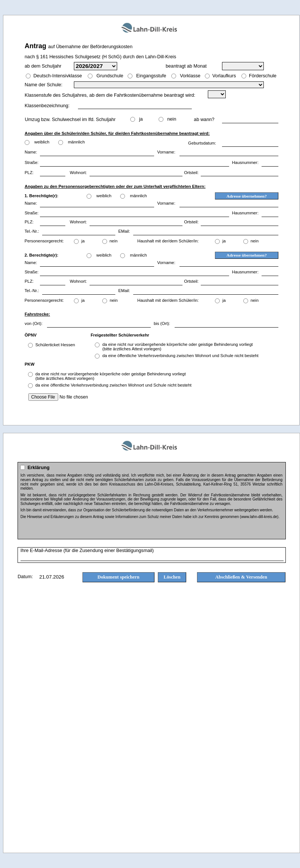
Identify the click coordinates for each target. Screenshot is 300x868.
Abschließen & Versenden (241, 577)
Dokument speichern (118, 577)
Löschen (172, 577)
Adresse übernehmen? (247, 196)
